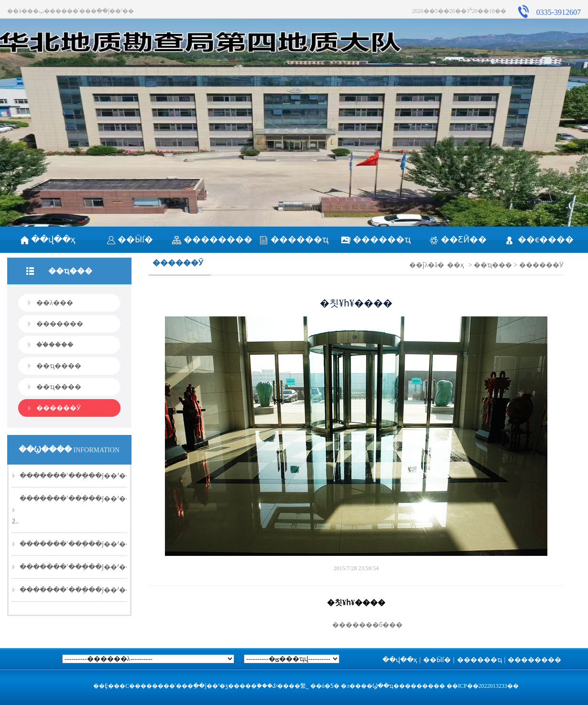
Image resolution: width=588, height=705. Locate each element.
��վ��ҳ (48, 239)
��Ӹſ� (130, 239)
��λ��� (55, 303)
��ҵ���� (59, 366)
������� (60, 324)
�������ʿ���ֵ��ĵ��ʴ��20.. (81, 476)
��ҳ (455, 265)
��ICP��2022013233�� (483, 686)
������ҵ (294, 239)
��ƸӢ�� (458, 239)
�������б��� (356, 625)
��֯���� (55, 345)
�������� (212, 239)
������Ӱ (59, 408)
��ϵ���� (540, 239)
